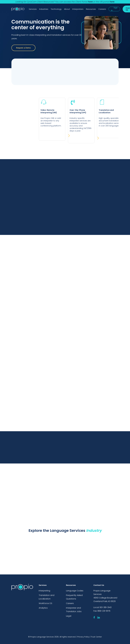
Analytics (43, 608)
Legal (69, 616)
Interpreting (44, 591)
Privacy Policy (83, 637)
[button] (23, 48)
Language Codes (75, 591)
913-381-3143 (105, 607)
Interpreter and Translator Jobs (74, 610)
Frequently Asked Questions (74, 597)
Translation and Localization (47, 597)
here (90, 2)
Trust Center (96, 637)
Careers (70, 603)
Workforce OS (45, 603)
